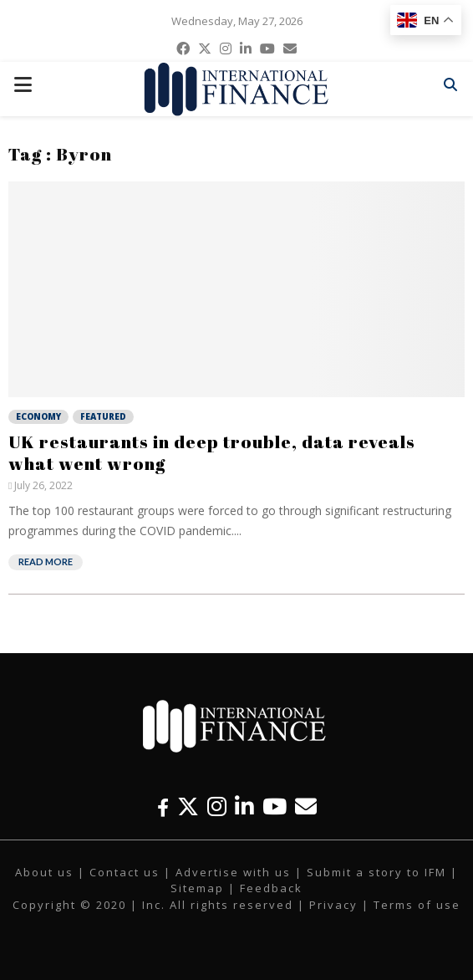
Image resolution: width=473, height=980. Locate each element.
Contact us (125, 872)
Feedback (271, 888)
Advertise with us (233, 872)
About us (44, 872)
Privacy (333, 905)
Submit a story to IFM (376, 872)
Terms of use (417, 905)
